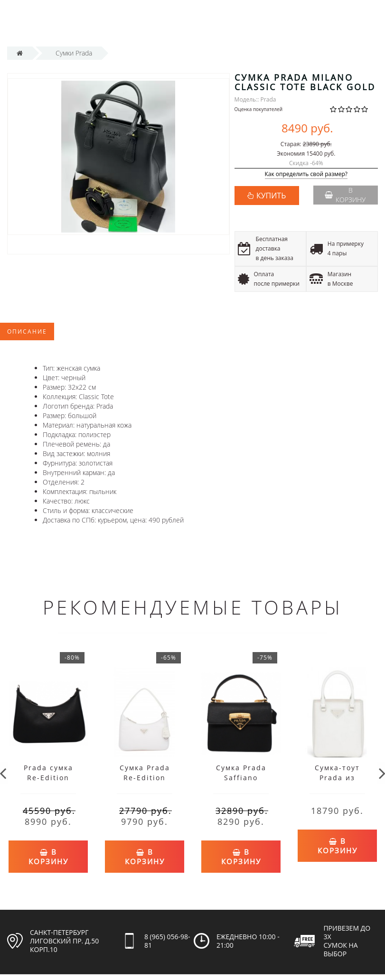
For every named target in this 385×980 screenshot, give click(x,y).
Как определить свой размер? (306, 174)
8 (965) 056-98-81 (167, 938)
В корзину (345, 195)
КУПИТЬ (271, 196)
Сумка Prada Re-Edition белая (145, 778)
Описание (27, 331)
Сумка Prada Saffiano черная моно (241, 778)
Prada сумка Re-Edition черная (48, 778)
